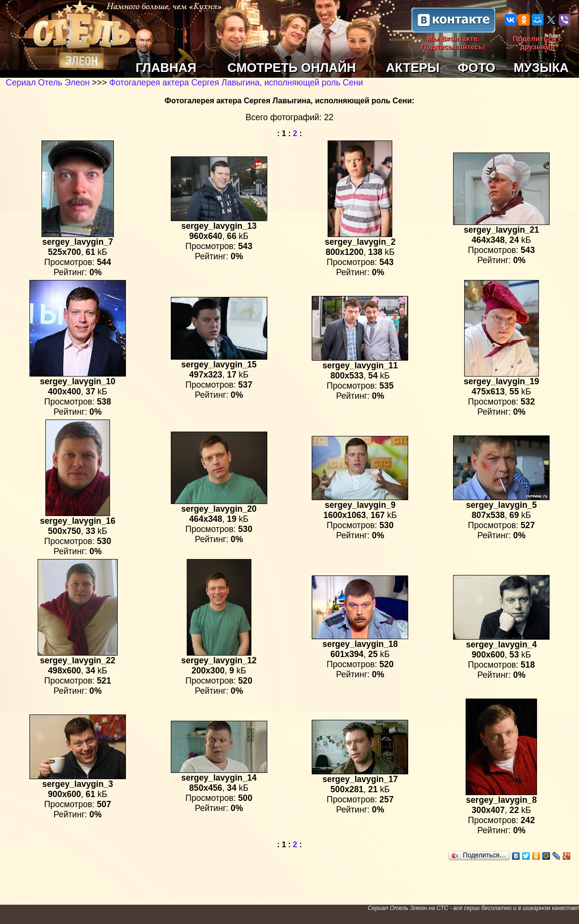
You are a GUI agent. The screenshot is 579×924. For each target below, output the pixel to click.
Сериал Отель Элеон (48, 83)
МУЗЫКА (541, 68)
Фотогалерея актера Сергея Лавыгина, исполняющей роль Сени (236, 83)
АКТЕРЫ (413, 68)
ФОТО (477, 68)
